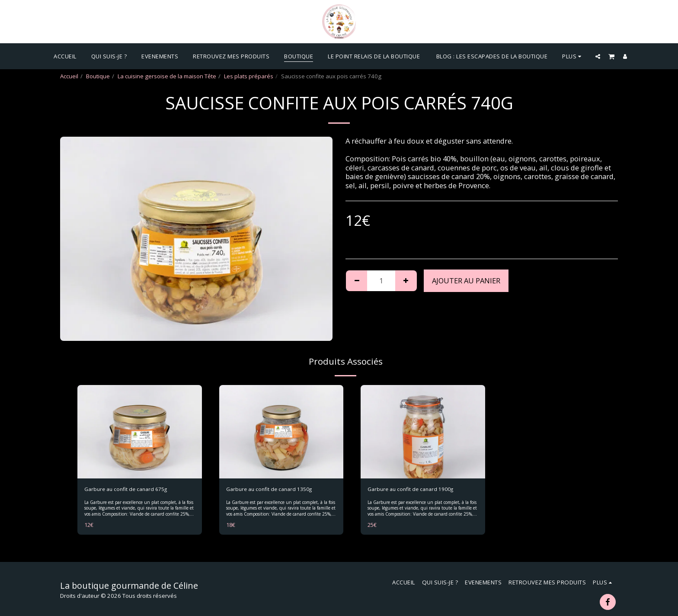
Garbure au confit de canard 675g (129, 489)
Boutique (98, 76)
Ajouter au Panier (466, 281)
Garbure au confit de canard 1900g (414, 489)
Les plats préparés (249, 76)
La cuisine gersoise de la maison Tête (167, 76)
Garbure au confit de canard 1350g (273, 489)
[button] (598, 56)
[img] (140, 432)
